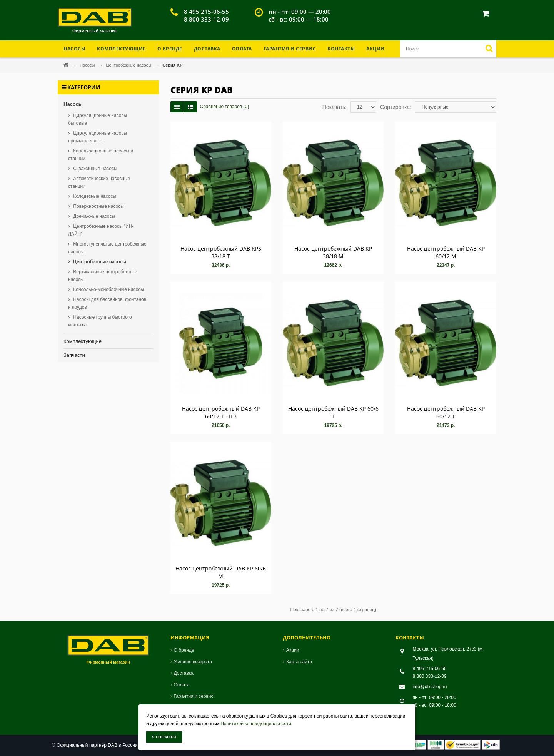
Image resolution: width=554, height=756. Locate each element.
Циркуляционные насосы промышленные (98, 137)
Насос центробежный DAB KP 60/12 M (446, 252)
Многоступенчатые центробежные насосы (107, 248)
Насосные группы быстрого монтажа (100, 321)
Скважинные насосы (95, 169)
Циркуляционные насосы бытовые (98, 119)
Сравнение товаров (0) (225, 107)
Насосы (88, 65)
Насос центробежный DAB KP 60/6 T (333, 412)
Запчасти (74, 355)
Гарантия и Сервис (290, 49)
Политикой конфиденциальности (256, 724)
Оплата (242, 49)
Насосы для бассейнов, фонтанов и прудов (107, 303)
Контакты (341, 49)
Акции (375, 49)
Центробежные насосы (129, 65)
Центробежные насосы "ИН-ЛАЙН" (101, 230)
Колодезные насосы (94, 196)
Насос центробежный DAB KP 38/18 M (333, 252)
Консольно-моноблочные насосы (108, 289)
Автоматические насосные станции (99, 182)
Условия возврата (193, 662)
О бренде (170, 49)
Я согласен (164, 737)
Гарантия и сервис (194, 696)
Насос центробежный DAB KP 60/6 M (221, 572)
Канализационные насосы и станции (101, 155)
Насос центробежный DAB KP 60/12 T (446, 412)
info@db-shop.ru (430, 687)
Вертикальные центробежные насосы (103, 276)
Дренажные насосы (93, 216)
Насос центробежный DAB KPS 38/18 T (221, 252)
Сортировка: (396, 107)
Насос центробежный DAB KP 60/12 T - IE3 (221, 412)
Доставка (207, 49)
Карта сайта (299, 662)
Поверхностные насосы (98, 206)
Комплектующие (83, 341)
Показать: (335, 107)
